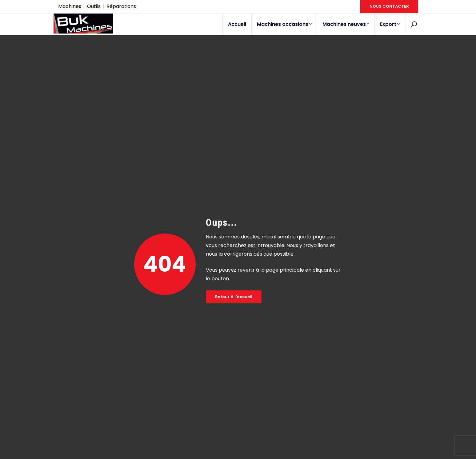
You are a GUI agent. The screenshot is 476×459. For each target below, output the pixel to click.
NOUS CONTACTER (389, 6)
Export (390, 24)
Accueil (237, 24)
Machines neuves (346, 24)
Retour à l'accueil (234, 297)
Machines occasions (284, 24)
